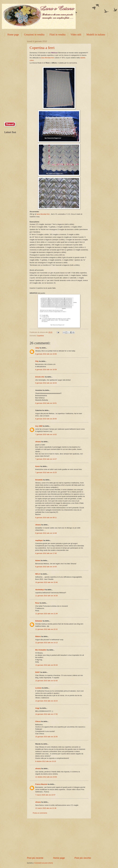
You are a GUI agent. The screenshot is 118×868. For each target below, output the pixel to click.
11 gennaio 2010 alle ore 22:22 (46, 629)
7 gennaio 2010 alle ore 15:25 (46, 472)
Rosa (37, 603)
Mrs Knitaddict (41, 650)
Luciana (38, 688)
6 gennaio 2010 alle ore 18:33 (46, 383)
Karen (38, 466)
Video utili (76, 35)
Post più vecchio (83, 858)
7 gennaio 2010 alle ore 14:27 (46, 459)
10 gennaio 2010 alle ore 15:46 (46, 582)
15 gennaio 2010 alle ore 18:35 (46, 737)
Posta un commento (40, 813)
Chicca (38, 721)
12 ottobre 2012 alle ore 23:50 (46, 777)
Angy (37, 708)
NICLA (38, 574)
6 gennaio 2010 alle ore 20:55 (46, 419)
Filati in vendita (58, 35)
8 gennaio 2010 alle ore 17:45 (46, 553)
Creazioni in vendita (34, 35)
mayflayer (39, 540)
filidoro (38, 636)
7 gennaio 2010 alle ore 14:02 (46, 434)
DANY (38, 672)
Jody (37, 348)
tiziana (38, 560)
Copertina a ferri (42, 48)
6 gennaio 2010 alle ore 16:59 (46, 370)
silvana (38, 442)
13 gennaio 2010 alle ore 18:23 (46, 701)
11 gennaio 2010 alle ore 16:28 (46, 596)
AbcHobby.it (40, 590)
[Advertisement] (59, 837)
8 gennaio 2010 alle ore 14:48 (46, 533)
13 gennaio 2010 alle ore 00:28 (46, 665)
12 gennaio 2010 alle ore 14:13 (46, 643)
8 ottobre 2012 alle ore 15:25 (46, 761)
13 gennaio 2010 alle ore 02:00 (46, 681)
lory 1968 (39, 426)
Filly (37, 361)
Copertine (40, 336)
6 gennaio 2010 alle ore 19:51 (46, 403)
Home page (13, 35)
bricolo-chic (40, 377)
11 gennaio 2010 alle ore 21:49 (46, 614)
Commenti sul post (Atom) (43, 863)
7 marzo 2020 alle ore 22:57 (45, 795)
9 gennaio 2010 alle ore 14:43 (46, 567)
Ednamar (39, 621)
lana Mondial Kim (48, 58)
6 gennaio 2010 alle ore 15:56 (46, 354)
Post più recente (35, 858)
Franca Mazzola (41, 784)
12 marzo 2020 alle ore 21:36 (46, 808)
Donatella (39, 480)
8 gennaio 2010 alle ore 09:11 (46, 518)
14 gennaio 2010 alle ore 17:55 (46, 714)
